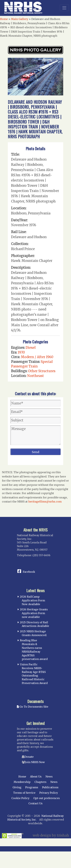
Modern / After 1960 (37, 357)
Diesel (31, 348)
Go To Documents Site (33, 707)
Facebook (29, 572)
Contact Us (35, 803)
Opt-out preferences (47, 798)
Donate (29, 757)
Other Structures (42, 371)
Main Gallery (20, 19)
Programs (32, 787)
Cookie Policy (20, 798)
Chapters (40, 782)
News (49, 777)
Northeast (35, 376)
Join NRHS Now (35, 762)
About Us (36, 777)
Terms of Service (24, 793)
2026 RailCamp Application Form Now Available (32, 600)
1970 (21, 352)
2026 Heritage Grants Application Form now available (34, 613)
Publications (50, 787)
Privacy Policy (49, 793)
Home (4, 19)
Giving (17, 787)
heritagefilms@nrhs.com (45, 502)
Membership (22, 782)
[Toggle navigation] (64, 8)
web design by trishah (51, 835)
